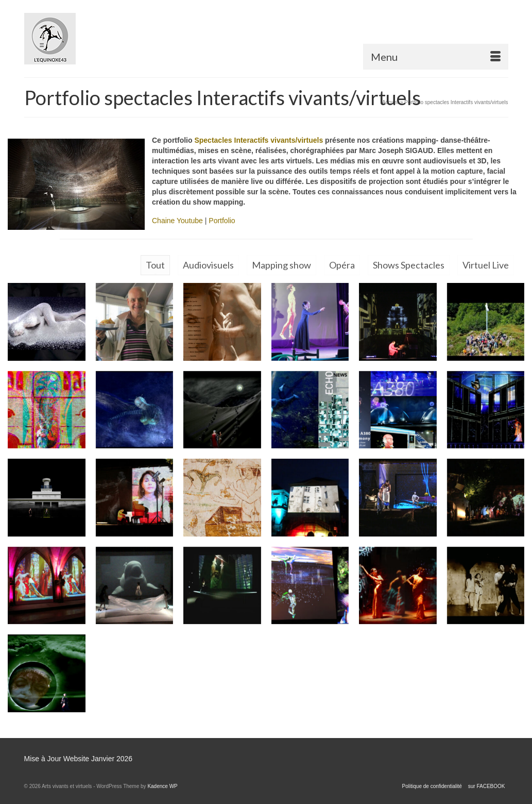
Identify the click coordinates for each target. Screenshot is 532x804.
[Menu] (436, 57)
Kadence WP (162, 786)
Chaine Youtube (177, 221)
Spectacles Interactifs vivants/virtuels (259, 140)
